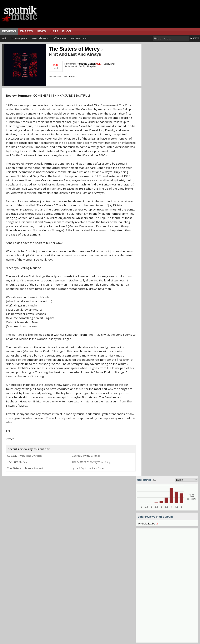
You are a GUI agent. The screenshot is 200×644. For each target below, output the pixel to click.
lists (54, 31)
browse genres (20, 38)
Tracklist (73, 77)
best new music (79, 38)
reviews (9, 31)
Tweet (10, 439)
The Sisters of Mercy (76, 49)
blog (67, 31)
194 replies (91, 66)
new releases (40, 38)
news (41, 31)
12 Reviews (109, 64)
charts (26, 31)
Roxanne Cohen (87, 64)
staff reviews (59, 38)
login (4, 38)
